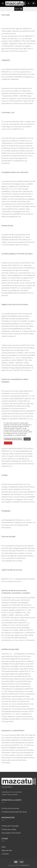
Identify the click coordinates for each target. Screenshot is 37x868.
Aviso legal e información (11, 833)
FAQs (4, 847)
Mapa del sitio (7, 850)
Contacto (5, 854)
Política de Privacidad (10, 826)
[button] (17, 9)
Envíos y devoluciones (10, 808)
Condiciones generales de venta (14, 812)
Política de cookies (9, 829)
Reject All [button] (8, 443)
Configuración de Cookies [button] (13, 439)
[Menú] (3, 3)
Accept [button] (27, 439)
